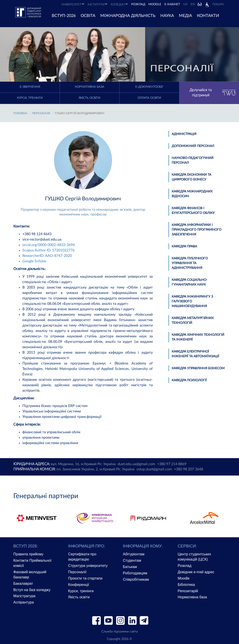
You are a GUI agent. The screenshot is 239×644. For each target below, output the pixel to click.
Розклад (185, 566)
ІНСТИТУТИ (98, 4)
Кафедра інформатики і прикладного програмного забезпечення (197, 230)
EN (193, 4)
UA (185, 4)
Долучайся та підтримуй (213, 93)
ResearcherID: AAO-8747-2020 (47, 256)
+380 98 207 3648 (189, 469)
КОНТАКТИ (208, 16)
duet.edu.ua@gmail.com (136, 464)
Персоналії (41, 113)
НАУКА (167, 16)
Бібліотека (186, 585)
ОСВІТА (88, 16)
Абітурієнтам (134, 554)
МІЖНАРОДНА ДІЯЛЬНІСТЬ (128, 16)
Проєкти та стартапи (85, 578)
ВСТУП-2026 (64, 16)
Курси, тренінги (30, 98)
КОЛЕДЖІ (119, 4)
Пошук (218, 4)
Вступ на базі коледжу (32, 590)
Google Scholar (34, 261)
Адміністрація (184, 134)
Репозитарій (188, 591)
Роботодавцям (135, 573)
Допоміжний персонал (193, 146)
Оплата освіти (149, 98)
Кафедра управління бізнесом (198, 368)
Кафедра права (184, 246)
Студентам (132, 560)
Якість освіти (89, 98)
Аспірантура (24, 602)
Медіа (185, 16)
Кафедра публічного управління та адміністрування (190, 263)
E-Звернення (30, 87)
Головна (20, 113)
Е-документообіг (149, 87)
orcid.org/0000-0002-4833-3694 (49, 245)
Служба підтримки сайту (120, 632)
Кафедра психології (189, 380)
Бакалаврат (23, 584)
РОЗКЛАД (138, 4)
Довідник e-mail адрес (196, 572)
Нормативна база (89, 87)
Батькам (130, 567)
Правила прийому (28, 554)
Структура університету (88, 566)
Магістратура (24, 596)
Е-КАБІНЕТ (172, 4)
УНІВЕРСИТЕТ (73, 4)
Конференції (79, 585)
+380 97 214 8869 (172, 464)
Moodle (155, 4)
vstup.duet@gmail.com (154, 469)
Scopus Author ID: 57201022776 (48, 250)
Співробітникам (136, 579)
